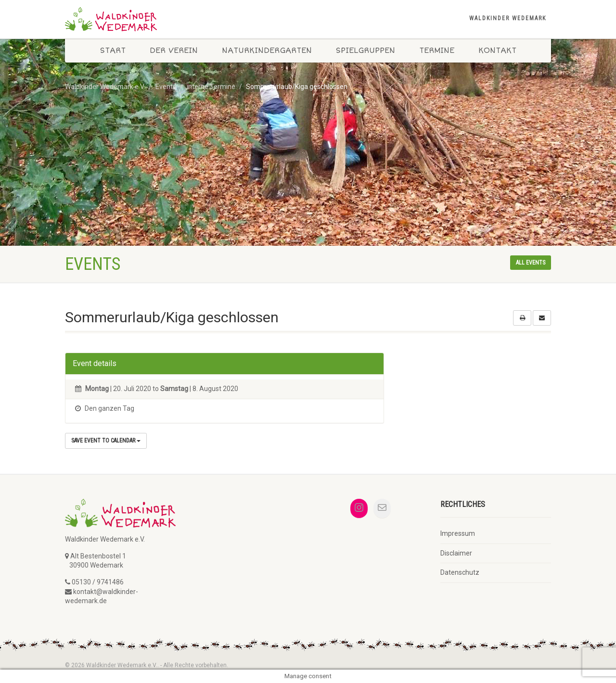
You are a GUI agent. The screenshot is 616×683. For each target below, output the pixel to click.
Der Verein (174, 51)
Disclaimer (456, 553)
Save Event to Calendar (106, 441)
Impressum (458, 533)
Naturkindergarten (267, 51)
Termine (437, 51)
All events (531, 263)
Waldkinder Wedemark (508, 18)
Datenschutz (460, 572)
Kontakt (497, 51)
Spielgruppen (366, 51)
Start (113, 51)
